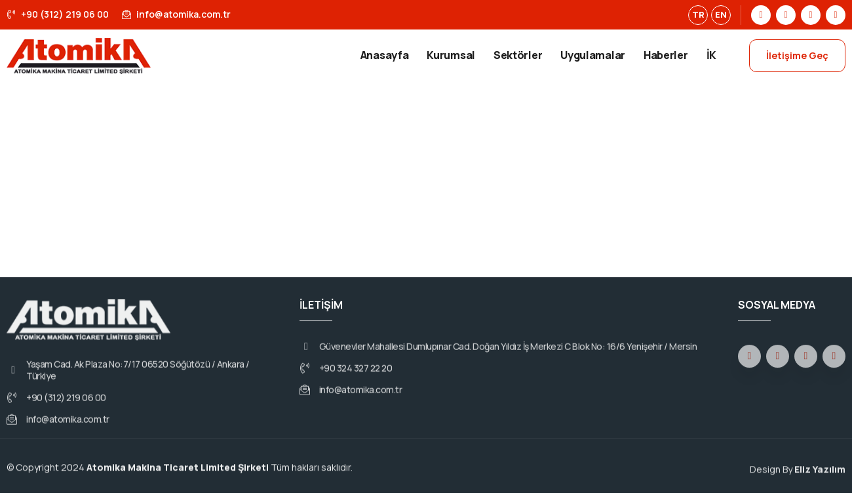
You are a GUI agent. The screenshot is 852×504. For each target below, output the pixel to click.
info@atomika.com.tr (176, 14)
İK (711, 55)
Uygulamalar (593, 55)
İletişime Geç (797, 55)
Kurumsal (451, 55)
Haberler (666, 55)
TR (698, 14)
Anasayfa (385, 55)
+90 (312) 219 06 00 (58, 14)
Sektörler (518, 55)
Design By (798, 475)
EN (721, 14)
